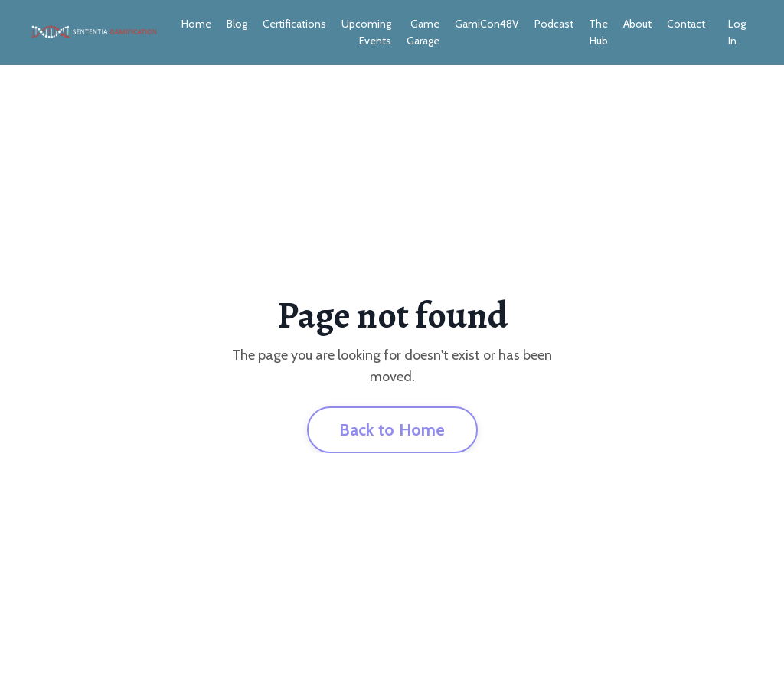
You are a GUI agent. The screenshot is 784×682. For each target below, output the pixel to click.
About (637, 24)
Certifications (294, 24)
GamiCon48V (487, 24)
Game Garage (423, 32)
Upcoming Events (366, 32)
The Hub (598, 32)
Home (196, 24)
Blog (237, 24)
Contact (686, 24)
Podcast (554, 24)
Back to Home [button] (392, 429)
